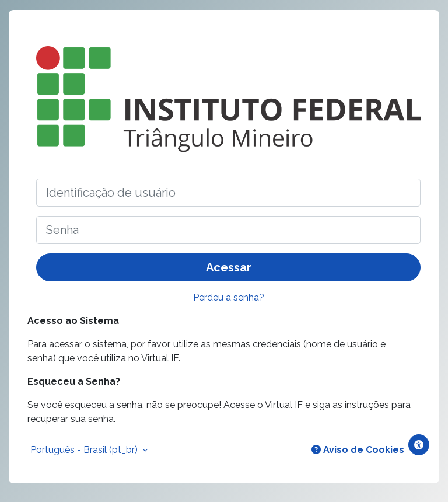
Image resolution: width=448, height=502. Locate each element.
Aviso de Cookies (358, 450)
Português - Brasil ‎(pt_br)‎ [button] (85, 450)
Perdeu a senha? (229, 297)
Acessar (229, 267)
